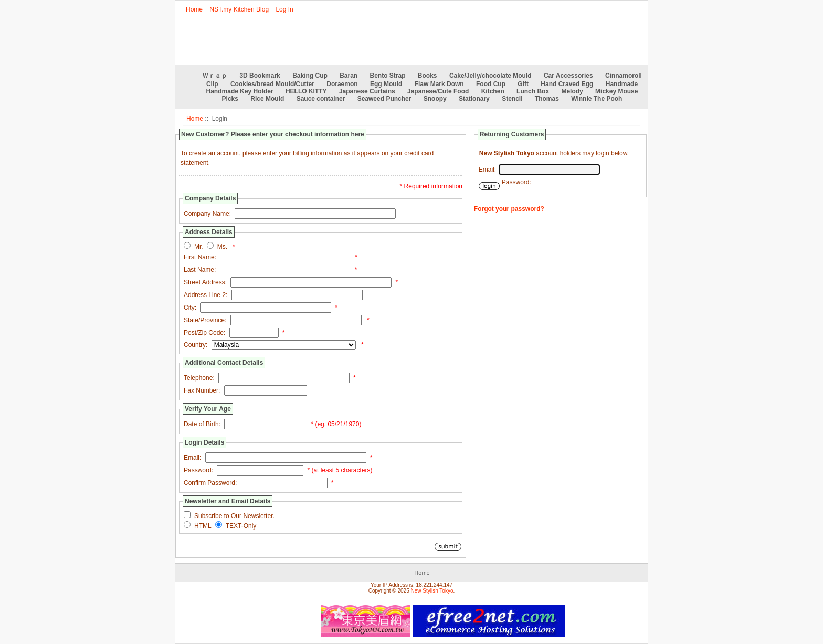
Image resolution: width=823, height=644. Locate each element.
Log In (284, 9)
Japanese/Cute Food (438, 91)
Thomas (547, 99)
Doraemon (342, 84)
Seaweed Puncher (384, 99)
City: (190, 308)
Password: (198, 470)
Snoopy (435, 99)
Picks (230, 99)
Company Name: (207, 214)
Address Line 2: (205, 295)
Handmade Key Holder (240, 91)
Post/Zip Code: (204, 333)
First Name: (200, 257)
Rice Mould (267, 99)
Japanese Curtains (367, 91)
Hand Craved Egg (567, 84)
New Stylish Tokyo (432, 591)
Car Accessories (568, 76)
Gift (523, 84)
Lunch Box (533, 91)
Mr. (199, 247)
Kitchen (493, 91)
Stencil (512, 99)
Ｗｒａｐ (215, 76)
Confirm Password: (210, 483)
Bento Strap (388, 76)
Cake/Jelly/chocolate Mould (490, 76)
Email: (192, 458)
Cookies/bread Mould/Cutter (272, 84)
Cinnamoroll (624, 76)
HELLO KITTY (306, 91)
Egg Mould (386, 84)
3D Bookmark (260, 76)
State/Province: (205, 320)
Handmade (622, 84)
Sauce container (321, 99)
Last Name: (200, 270)
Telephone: (199, 378)
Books (428, 76)
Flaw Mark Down (439, 84)
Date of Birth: (202, 424)
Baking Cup (310, 76)
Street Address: (205, 282)
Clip (212, 84)
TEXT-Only (241, 526)
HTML (203, 526)
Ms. (222, 247)
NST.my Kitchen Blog (239, 9)
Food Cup (491, 84)
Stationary (474, 99)
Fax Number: (202, 390)
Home (194, 9)
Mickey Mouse (616, 91)
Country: (196, 345)
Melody (572, 91)
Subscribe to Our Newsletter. (234, 516)
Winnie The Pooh (597, 99)
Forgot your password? (509, 209)
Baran (349, 76)
